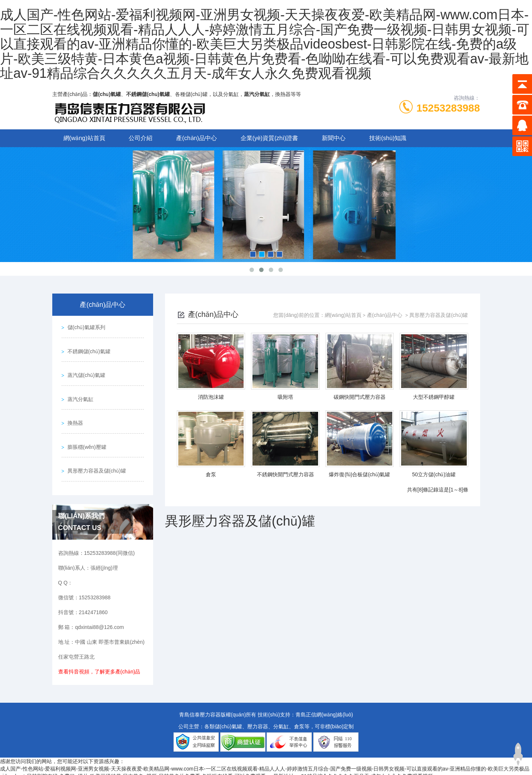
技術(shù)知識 (388, 138)
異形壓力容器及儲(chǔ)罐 (95, 453)
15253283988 (448, 108)
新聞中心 (334, 138)
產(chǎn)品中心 (196, 138)
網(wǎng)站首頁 (84, 138)
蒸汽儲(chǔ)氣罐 (85, 368)
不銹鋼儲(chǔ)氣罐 (87, 347)
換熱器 (73, 411)
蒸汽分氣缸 (79, 390)
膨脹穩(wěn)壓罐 (85, 432)
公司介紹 (141, 138)
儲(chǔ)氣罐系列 (85, 326)
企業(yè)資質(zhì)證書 (270, 138)
